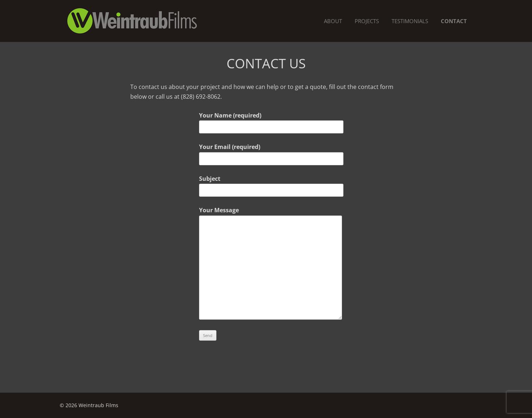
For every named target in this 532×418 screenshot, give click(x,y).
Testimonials (410, 21)
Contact (454, 21)
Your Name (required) (266, 121)
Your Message (266, 215)
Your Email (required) (266, 153)
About (333, 21)
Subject (266, 184)
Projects (367, 21)
